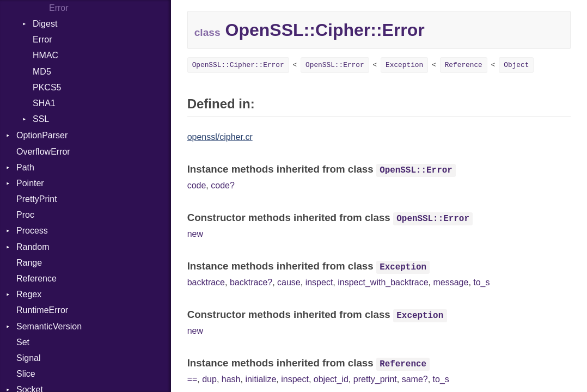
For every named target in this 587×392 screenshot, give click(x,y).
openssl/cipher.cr (220, 137)
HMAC (45, 55)
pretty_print (375, 379)
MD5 (42, 72)
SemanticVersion (49, 326)
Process (32, 231)
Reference (36, 278)
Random (33, 247)
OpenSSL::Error (335, 65)
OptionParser (42, 135)
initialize (261, 379)
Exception (404, 65)
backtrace (206, 282)
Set (23, 342)
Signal (28, 358)
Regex (29, 294)
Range (29, 263)
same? (415, 379)
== (192, 379)
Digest (45, 24)
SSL (41, 119)
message (451, 282)
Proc (25, 215)
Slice (26, 374)
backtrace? (251, 282)
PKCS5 (47, 87)
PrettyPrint (37, 199)
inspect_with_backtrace (383, 282)
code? (223, 185)
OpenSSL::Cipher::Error (238, 65)
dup (209, 379)
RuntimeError (42, 310)
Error (42, 39)
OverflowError (43, 152)
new (195, 234)
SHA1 (44, 103)
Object (516, 65)
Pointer (30, 183)
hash (231, 379)
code (197, 185)
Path (25, 167)
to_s (481, 282)
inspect (319, 282)
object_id (331, 379)
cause (289, 282)
